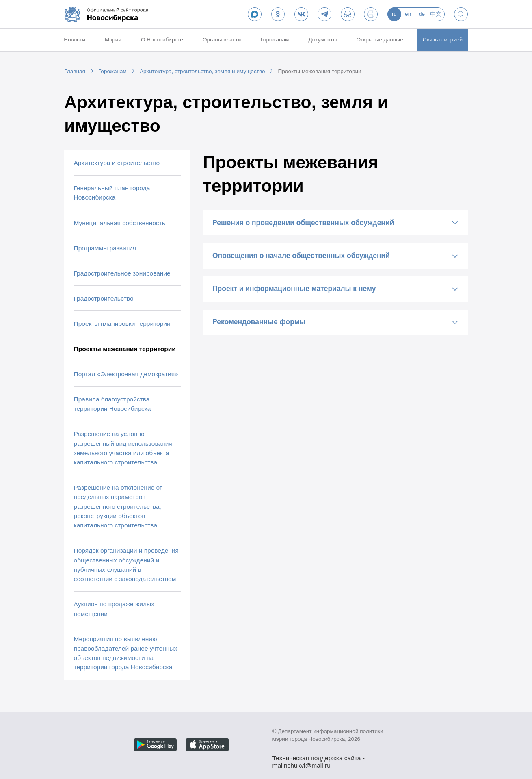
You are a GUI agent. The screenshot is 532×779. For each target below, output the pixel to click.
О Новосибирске (162, 40)
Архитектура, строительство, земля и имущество (202, 71)
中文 (436, 14)
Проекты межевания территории (320, 71)
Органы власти (222, 40)
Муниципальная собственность (120, 223)
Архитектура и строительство (117, 163)
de (422, 14)
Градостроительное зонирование (122, 273)
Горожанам (275, 40)
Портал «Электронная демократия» (126, 374)
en (408, 14)
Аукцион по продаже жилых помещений (114, 609)
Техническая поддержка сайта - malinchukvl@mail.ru (319, 759)
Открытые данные (380, 40)
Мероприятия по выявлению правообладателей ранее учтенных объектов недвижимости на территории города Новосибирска (126, 653)
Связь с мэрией (443, 40)
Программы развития (105, 248)
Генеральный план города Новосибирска (112, 193)
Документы (322, 40)
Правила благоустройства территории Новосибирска (112, 404)
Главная (75, 71)
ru (394, 14)
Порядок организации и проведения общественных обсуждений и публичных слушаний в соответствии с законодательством (126, 565)
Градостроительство (104, 298)
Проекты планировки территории (122, 324)
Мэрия (113, 40)
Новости (75, 40)
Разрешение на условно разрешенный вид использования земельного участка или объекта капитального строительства (123, 448)
